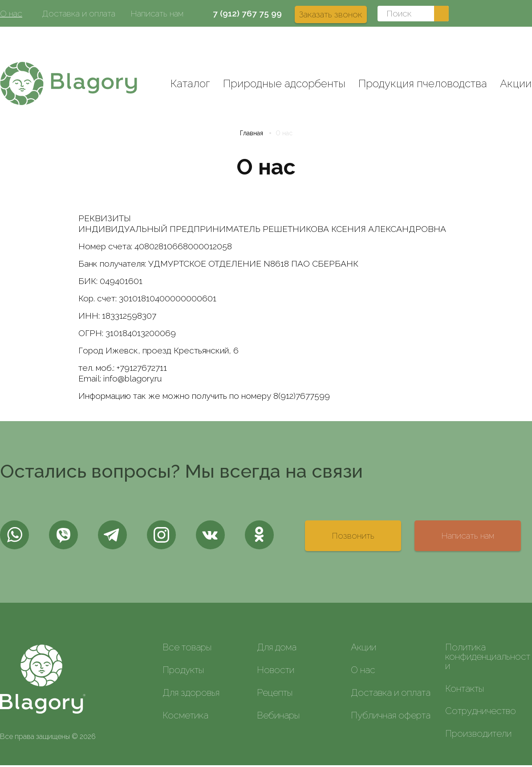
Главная (252, 135)
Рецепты (275, 694)
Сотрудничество (481, 713)
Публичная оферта (391, 717)
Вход (463, 40)
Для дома (277, 649)
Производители (478, 735)
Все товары (187, 649)
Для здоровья (191, 694)
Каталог (190, 83)
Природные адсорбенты (284, 83)
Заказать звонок (331, 14)
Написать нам (157, 13)
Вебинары (278, 717)
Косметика (185, 717)
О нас (11, 13)
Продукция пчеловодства (423, 83)
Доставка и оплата (79, 13)
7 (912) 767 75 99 (247, 13)
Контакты (465, 690)
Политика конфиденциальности (488, 658)
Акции (516, 83)
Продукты (183, 672)
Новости (276, 672)
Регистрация (507, 40)
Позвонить (353, 537)
